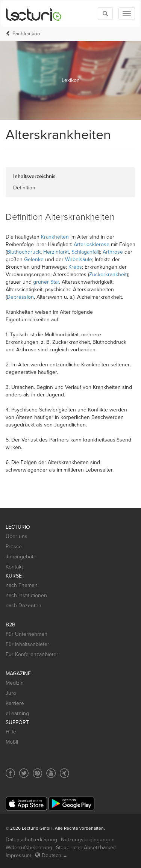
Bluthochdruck (24, 252)
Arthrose (113, 252)
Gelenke (34, 259)
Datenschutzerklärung (31, 840)
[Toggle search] (105, 14)
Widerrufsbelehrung (29, 848)
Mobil (12, 742)
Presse (14, 547)
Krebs (75, 267)
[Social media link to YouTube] (51, 773)
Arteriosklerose (92, 244)
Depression (20, 297)
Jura (11, 693)
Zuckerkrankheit (108, 274)
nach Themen (22, 585)
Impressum (18, 855)
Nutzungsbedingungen (88, 840)
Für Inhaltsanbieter (27, 644)
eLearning (17, 713)
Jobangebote (21, 557)
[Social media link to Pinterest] (37, 773)
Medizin (15, 683)
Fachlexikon (26, 34)
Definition (24, 188)
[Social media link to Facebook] (10, 773)
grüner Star (46, 282)
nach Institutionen (26, 595)
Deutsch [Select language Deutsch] (51, 855)
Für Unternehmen (27, 634)
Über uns (17, 536)
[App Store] (26, 804)
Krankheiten (55, 237)
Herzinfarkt (56, 252)
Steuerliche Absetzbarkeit (86, 848)
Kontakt (14, 567)
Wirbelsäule (79, 259)
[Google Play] (71, 804)
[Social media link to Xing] (64, 773)
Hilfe (11, 732)
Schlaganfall (85, 252)
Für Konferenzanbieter (32, 654)
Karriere (15, 703)
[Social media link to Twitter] (24, 773)
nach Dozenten (23, 606)
